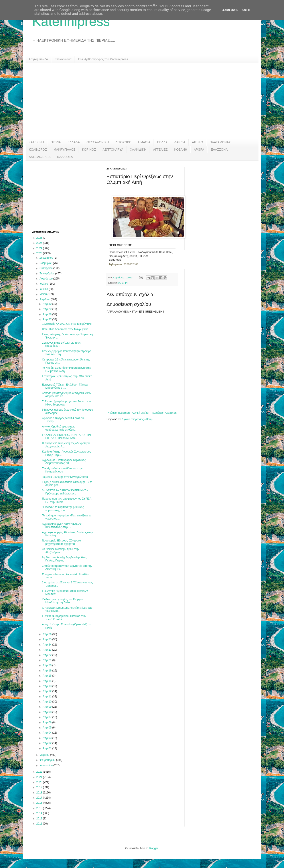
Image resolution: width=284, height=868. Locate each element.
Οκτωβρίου (46, 268)
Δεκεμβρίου (47, 258)
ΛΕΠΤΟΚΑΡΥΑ (113, 150)
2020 (40, 782)
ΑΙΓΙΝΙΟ (197, 142)
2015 (40, 808)
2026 (40, 238)
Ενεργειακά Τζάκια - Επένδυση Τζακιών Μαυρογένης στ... (65, 386)
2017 (40, 798)
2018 (40, 793)
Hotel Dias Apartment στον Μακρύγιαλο (65, 329)
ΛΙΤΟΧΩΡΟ (123, 142)
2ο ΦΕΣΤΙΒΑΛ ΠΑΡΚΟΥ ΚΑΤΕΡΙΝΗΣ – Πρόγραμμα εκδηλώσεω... (65, 492)
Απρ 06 (47, 722)
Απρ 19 (47, 671)
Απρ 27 (47, 319)
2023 (40, 253)
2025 (40, 243)
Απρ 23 (47, 650)
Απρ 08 (47, 712)
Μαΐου (43, 294)
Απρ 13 (47, 686)
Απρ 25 (47, 639)
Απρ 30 (47, 304)
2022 (40, 772)
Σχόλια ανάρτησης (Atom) (137, 419)
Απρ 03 (47, 738)
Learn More (230, 10)
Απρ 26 (47, 634)
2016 (40, 803)
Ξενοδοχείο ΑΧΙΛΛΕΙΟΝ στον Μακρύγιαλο (67, 324)
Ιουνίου (44, 289)
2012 (40, 819)
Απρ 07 (47, 717)
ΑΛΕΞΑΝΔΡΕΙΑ (40, 157)
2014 (40, 813)
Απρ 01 (47, 748)
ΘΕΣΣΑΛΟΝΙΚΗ (98, 142)
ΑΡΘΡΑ (199, 150)
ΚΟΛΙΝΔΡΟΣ (38, 150)
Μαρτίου (45, 755)
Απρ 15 (47, 676)
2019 (40, 787)
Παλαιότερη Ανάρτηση (164, 413)
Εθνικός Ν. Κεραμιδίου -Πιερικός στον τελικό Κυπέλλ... (64, 618)
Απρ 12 (47, 691)
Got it (246, 10)
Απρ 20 (47, 665)
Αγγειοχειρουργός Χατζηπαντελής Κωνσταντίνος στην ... (62, 526)
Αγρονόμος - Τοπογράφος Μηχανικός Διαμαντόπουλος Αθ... (64, 462)
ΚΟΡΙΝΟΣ (89, 150)
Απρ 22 (47, 655)
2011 (40, 824)
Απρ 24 (47, 645)
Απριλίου (45, 299)
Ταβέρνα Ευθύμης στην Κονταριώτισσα (65, 477)
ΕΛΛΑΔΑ (74, 142)
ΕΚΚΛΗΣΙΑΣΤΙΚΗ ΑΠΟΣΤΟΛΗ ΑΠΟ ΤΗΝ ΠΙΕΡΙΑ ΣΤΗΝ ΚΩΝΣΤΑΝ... (66, 437)
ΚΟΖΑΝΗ (181, 150)
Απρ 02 (47, 743)
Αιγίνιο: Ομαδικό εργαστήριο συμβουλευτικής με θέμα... (59, 428)
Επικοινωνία (63, 59)
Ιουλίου (44, 284)
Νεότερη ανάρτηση (119, 413)
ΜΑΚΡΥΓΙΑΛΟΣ (64, 150)
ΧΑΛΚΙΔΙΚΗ (138, 150)
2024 (40, 248)
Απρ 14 (47, 681)
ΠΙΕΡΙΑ (56, 142)
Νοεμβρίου (46, 263)
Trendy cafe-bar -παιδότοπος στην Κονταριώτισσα (62, 470)
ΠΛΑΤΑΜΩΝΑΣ (220, 142)
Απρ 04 (47, 733)
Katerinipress (71, 21)
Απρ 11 (47, 697)
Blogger (153, 848)
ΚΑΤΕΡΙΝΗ (36, 142)
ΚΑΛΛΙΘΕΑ (65, 157)
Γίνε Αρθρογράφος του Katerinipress (103, 59)
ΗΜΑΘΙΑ (144, 142)
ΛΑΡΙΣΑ (180, 142)
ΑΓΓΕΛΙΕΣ (160, 150)
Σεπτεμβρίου (47, 274)
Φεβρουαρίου (48, 760)
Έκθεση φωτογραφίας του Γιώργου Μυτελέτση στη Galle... (62, 601)
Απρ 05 (47, 728)
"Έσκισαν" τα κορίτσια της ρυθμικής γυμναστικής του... (63, 509)
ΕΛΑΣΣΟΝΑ (219, 150)
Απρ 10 (47, 702)
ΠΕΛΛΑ (162, 142)
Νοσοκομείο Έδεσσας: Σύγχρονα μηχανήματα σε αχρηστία (61, 542)
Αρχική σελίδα (38, 59)
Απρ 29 (47, 309)
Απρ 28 (47, 314)
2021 (40, 777)
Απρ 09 (47, 707)
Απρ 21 (47, 660)
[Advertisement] (142, 101)
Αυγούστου (46, 279)
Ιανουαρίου (46, 765)
